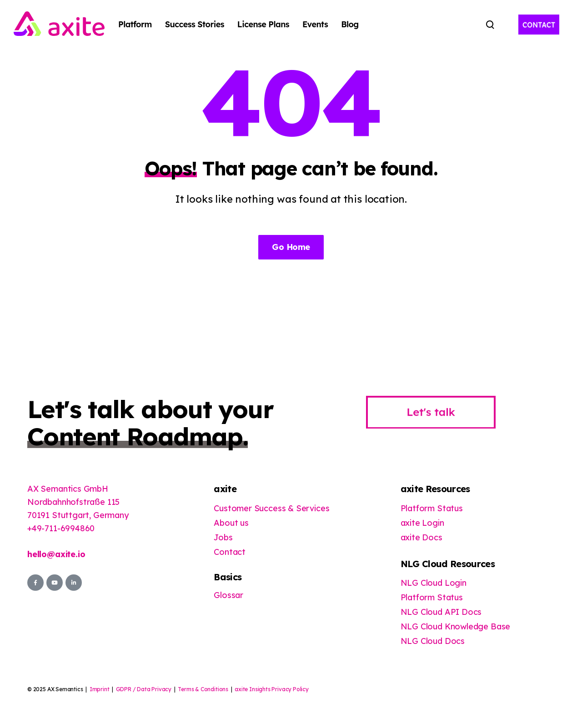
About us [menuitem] (231, 523)
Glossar (228, 595)
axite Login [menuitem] (422, 523)
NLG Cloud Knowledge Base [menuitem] (456, 626)
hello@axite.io (56, 554)
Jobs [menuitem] (223, 537)
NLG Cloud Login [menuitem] (434, 583)
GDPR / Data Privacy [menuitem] (144, 689)
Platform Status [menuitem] (432, 508)
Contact (230, 552)
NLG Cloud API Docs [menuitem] (441, 612)
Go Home (291, 247)
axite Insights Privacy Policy (272, 689)
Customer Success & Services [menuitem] (271, 508)
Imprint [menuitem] (100, 689)
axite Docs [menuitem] (421, 537)
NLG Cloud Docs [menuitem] (433, 641)
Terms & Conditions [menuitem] (203, 689)
